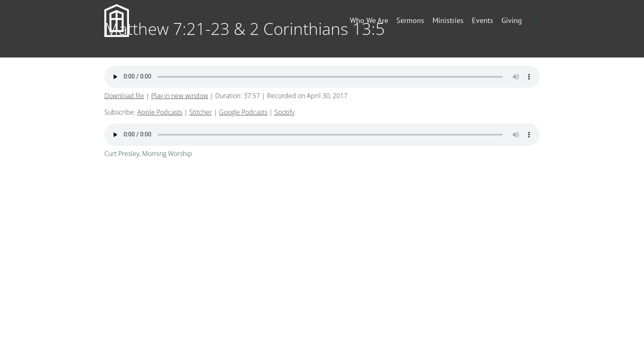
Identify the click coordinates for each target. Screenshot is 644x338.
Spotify (284, 112)
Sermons (410, 20)
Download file (124, 96)
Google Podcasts (243, 112)
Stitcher (201, 112)
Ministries (448, 20)
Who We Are (369, 20)
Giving (512, 20)
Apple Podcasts (160, 112)
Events (483, 20)
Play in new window (180, 96)
